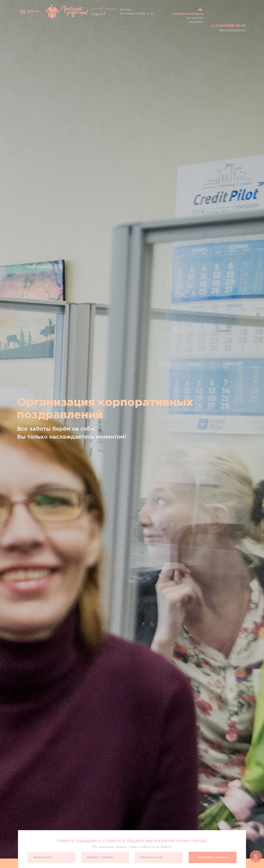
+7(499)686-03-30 (230, 26)
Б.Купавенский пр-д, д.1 (137, 11)
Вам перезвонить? (233, 30)
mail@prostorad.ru (188, 14)
